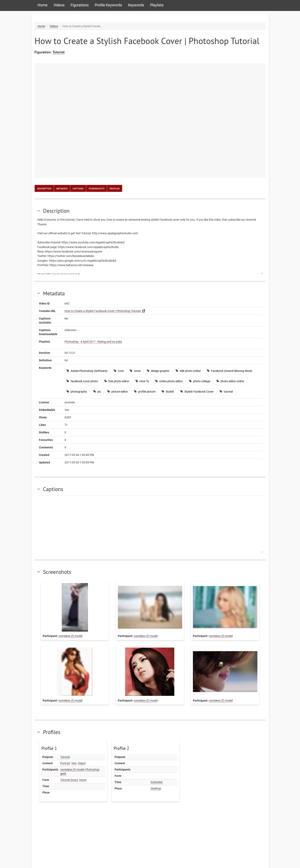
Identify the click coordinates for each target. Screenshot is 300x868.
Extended (157, 782)
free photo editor (119, 381)
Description (44, 188)
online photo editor (171, 381)
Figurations (80, 5)
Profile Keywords (108, 5)
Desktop (156, 788)
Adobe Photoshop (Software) (89, 371)
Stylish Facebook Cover (199, 392)
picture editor (120, 392)
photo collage (202, 381)
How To (144, 381)
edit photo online (190, 371)
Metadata (62, 188)
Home (42, 5)
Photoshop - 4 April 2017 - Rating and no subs (93, 342)
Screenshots (97, 188)
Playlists (157, 5)
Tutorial (59, 52)
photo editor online (232, 381)
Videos (59, 5)
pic (99, 392)
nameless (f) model (70, 636)
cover (137, 371)
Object (82, 763)
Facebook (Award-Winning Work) (232, 371)
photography (79, 392)
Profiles (115, 188)
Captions (78, 188)
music (83, 780)
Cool (121, 371)
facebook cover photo (84, 381)
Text (74, 763)
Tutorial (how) (69, 780)
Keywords (136, 5)
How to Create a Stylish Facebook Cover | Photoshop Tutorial (103, 311)
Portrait (65, 763)
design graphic (160, 371)
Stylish (170, 392)
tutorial (228, 392)
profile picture (147, 392)
